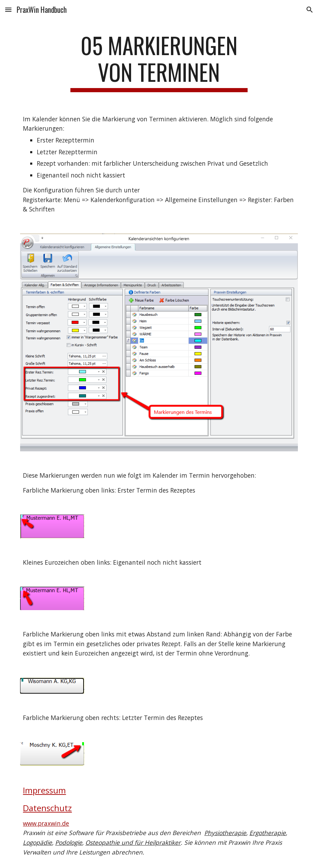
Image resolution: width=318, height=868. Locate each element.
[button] (8, 10)
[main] (159, 62)
